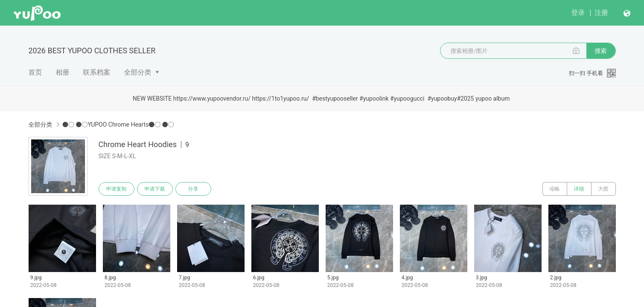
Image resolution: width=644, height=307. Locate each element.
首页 (35, 72)
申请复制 (117, 189)
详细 (579, 189)
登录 (578, 13)
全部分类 (138, 72)
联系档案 (97, 72)
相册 (63, 72)
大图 (603, 189)
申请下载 (155, 189)
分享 (193, 189)
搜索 (601, 51)
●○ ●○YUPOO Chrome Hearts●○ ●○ (118, 125)
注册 (601, 13)
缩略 (555, 189)
